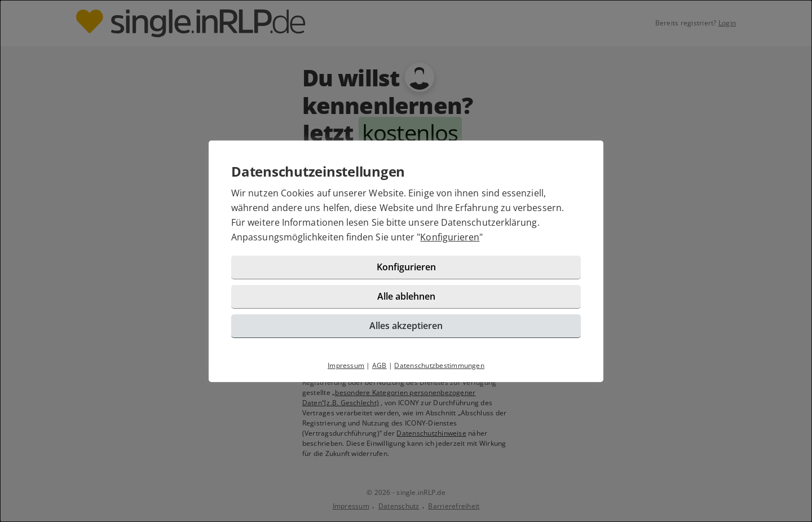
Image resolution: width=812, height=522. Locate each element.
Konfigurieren (450, 237)
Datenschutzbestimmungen (439, 365)
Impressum (346, 365)
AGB (379, 365)
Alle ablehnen (406, 296)
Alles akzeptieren (406, 326)
